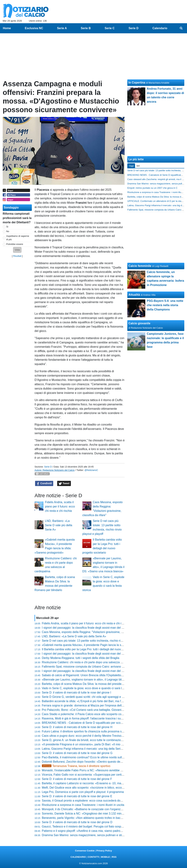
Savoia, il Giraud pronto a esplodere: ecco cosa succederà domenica (86, 801)
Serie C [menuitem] (110, 28)
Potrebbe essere (15, 244)
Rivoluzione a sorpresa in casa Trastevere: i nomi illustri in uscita (83, 805)
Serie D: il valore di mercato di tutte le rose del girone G (77, 753)
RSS (114, 857)
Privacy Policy (104, 851)
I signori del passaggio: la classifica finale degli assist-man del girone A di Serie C (94, 671)
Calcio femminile (140, 266)
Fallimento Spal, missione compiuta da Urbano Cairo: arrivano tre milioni (88, 667)
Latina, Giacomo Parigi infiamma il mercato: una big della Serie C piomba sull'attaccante (98, 749)
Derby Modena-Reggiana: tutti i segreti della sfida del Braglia (81, 658)
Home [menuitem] (7, 28)
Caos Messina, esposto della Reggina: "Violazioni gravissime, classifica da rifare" (94, 632)
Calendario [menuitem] (160, 28)
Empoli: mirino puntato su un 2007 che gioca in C (152, 188)
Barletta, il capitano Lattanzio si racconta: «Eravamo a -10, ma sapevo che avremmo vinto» (100, 783)
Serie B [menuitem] (86, 28)
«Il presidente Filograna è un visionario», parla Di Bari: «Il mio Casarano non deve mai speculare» (104, 744)
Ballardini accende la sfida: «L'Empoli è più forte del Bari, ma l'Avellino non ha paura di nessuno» (104, 701)
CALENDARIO (78, 857)
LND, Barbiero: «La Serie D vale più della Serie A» (59, 525)
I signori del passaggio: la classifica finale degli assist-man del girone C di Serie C (94, 628)
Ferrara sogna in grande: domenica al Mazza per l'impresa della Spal (86, 705)
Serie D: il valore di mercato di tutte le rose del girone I (77, 693)
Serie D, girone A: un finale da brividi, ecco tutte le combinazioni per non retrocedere (96, 740)
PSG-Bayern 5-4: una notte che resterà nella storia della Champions (165, 305)
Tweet (64, 484)
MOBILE (105, 857)
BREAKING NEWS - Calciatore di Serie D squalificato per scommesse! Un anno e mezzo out (101, 723)
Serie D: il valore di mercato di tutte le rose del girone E (77, 796)
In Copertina (137, 83)
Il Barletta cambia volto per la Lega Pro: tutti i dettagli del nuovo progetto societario (94, 649)
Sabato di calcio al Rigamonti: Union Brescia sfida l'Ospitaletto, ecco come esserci (94, 675)
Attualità (134, 295)
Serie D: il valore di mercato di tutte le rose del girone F (77, 779)
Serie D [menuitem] (134, 28)
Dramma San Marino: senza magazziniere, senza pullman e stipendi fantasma (92, 835)
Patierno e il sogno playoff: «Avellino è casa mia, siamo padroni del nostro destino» (95, 831)
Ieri (138, 166)
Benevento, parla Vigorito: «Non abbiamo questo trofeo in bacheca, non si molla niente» (98, 818)
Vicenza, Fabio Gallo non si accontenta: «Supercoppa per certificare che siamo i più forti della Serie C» (108, 775)
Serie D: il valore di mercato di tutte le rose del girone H (77, 727)
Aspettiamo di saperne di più (18, 238)
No (8, 231)
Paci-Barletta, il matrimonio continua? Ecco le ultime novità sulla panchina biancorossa (97, 757)
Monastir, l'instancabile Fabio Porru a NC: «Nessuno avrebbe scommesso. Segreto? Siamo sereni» (105, 770)
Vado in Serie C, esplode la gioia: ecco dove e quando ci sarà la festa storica (91, 688)
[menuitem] (181, 28)
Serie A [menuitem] (62, 28)
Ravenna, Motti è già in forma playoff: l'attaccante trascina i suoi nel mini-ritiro (91, 718)
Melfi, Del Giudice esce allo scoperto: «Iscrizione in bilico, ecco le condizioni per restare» (98, 788)
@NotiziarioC (91, 470)
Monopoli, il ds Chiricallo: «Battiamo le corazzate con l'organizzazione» (87, 809)
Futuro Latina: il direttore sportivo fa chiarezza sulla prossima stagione (86, 731)
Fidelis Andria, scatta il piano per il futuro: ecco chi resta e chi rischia (60, 506)
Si (7, 227)
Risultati (17, 256)
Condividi (44, 484)
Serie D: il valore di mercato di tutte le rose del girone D (77, 822)
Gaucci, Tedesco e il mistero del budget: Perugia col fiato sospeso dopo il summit (93, 826)
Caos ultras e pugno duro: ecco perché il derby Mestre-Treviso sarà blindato (90, 736)
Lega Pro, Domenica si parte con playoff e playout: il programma (83, 792)
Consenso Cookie (85, 851)
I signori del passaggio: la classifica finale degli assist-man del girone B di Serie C (94, 654)
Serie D (48, 467)
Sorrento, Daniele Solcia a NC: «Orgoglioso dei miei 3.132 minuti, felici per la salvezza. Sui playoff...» (106, 814)
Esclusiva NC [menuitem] (34, 28)
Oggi (131, 166)
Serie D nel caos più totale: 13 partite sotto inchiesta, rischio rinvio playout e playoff (95, 641)
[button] (17, 250)
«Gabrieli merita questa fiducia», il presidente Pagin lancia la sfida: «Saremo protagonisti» (99, 645)
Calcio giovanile (139, 323)
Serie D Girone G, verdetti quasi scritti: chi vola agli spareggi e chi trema (88, 697)
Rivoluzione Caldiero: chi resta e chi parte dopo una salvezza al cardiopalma (91, 662)
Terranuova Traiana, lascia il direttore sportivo (76, 766)
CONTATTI (93, 857)
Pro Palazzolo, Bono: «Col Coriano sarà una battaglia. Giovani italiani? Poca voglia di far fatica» (103, 710)
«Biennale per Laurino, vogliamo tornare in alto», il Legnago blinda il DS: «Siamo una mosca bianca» (106, 680)
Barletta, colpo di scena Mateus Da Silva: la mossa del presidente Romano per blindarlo (98, 684)
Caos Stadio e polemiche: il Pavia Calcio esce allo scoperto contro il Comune (91, 714)
